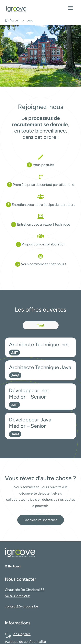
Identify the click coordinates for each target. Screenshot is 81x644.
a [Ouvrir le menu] (71, 8)
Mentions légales (18, 634)
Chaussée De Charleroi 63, (25, 590)
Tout (41, 325)
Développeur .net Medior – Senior (29, 393)
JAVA (15, 375)
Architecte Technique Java (40, 367)
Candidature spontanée (41, 520)
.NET (14, 353)
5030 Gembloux (17, 596)
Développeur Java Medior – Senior (30, 423)
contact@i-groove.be (21, 606)
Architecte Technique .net (39, 344)
